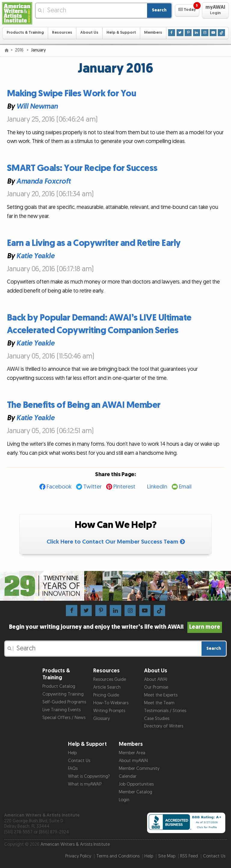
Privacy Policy (78, 856)
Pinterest (124, 487)
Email (185, 487)
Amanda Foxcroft (43, 181)
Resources (62, 33)
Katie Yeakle (35, 256)
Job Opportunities (136, 784)
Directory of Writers (164, 726)
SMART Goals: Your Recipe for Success (82, 168)
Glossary (102, 719)
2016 (20, 50)
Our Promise (156, 687)
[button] (187, 11)
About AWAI (156, 679)
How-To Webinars (111, 703)
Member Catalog (136, 792)
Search (159, 10)
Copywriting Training (63, 694)
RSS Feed (189, 856)
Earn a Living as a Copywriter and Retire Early (94, 243)
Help (72, 753)
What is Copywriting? (89, 776)
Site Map (167, 856)
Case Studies (157, 719)
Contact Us (79, 761)
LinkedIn (157, 487)
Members (153, 33)
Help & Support (121, 33)
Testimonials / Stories (165, 711)
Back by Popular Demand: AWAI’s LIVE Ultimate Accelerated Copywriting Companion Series (99, 324)
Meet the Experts (161, 695)
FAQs (73, 769)
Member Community (139, 769)
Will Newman (37, 107)
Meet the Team (159, 703)
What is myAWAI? (85, 784)
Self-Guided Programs (64, 702)
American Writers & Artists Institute (75, 844)
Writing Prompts (109, 711)
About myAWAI (133, 761)
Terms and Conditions (118, 856)
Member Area (132, 753)
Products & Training (25, 33)
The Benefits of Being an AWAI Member (84, 405)
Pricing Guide (106, 695)
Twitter (92, 487)
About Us (89, 33)
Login (124, 800)
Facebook (59, 487)
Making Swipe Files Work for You (72, 94)
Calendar (128, 776)
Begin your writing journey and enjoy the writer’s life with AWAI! (116, 627)
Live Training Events (62, 710)
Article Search (107, 687)
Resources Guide (110, 679)
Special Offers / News (64, 718)
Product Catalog (59, 686)
